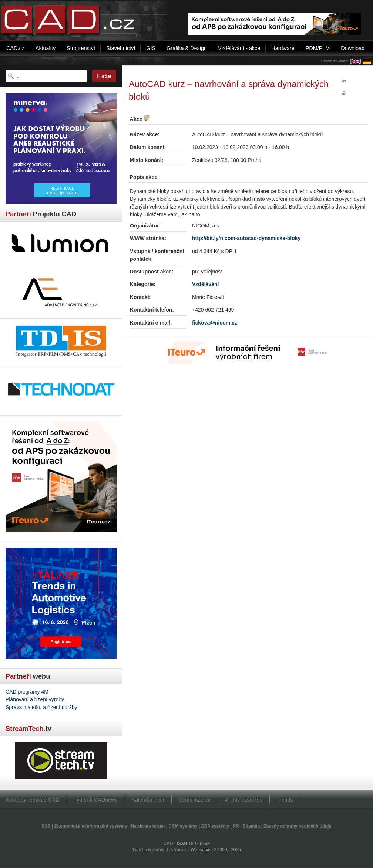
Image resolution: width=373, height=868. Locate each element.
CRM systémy (183, 826)
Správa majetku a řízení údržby (41, 707)
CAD (168, 844)
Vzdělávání (205, 284)
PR (236, 826)
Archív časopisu (244, 800)
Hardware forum (148, 826)
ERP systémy (215, 826)
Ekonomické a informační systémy (91, 826)
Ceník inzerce (195, 800)
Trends (285, 800)
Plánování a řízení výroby (35, 699)
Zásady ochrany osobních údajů (297, 826)
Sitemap (251, 826)
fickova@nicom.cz (215, 323)
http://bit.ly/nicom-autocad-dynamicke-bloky (246, 238)
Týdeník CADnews (96, 800)
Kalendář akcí (148, 800)
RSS (46, 826)
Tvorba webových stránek (159, 850)
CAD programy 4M (27, 692)
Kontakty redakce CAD (33, 800)
